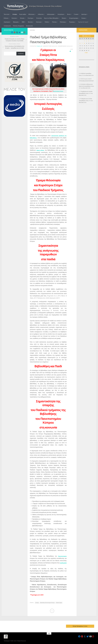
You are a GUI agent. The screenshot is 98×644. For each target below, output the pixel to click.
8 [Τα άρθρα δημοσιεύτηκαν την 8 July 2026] (84, 43)
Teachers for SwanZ (83, 22)
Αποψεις (15, 14)
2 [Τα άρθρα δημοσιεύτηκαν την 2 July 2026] (87, 41)
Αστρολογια (61, 14)
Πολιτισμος (63, 22)
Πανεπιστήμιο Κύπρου (58, 91)
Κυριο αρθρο (23, 14)
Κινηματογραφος (74, 18)
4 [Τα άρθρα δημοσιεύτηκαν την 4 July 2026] (91, 41)
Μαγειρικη (16, 22)
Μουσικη (30, 22)
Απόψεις (37, 603)
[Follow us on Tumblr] (17, 32)
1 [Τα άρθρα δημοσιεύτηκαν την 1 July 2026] (84, 41)
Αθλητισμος (31, 14)
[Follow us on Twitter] (19, 32)
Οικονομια (39, 22)
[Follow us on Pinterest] (15, 32)
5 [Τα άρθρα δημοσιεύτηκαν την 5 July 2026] (93, 41)
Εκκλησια (14, 18)
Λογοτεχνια (7, 22)
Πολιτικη (54, 22)
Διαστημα (84, 14)
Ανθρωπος (41, 14)
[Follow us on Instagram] (24, 32)
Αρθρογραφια (51, 14)
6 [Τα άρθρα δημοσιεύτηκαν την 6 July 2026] (80, 43)
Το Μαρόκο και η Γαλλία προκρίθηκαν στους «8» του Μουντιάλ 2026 (86, 101)
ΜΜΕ (23, 22)
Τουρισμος (72, 22)
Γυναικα (76, 14)
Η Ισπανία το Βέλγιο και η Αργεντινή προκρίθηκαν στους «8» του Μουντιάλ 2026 (86, 86)
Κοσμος (84, 18)
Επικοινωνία (29, 26)
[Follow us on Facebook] (12, 32)
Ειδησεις (6, 18)
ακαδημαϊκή (34, 565)
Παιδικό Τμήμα (59, 603)
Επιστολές (39, 18)
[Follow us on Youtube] (22, 32)
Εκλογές (22, 18)
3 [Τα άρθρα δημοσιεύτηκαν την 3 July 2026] (89, 41)
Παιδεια (47, 22)
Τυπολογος (15, 6)
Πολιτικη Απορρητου (18, 26)
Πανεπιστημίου (62, 556)
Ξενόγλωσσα (7, 26)
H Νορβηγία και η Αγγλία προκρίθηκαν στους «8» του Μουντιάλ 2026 (86, 93)
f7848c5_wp (40, 46)
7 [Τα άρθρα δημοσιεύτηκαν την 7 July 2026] (82, 43)
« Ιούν (86, 53)
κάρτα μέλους (41, 150)
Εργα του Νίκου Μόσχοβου (51, 18)
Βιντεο (69, 14)
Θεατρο (64, 18)
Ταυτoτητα (6, 14)
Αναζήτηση (21, 54)
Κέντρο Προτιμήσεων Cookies (80, 626)
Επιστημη (30, 18)
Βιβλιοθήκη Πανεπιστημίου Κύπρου (47, 603)
